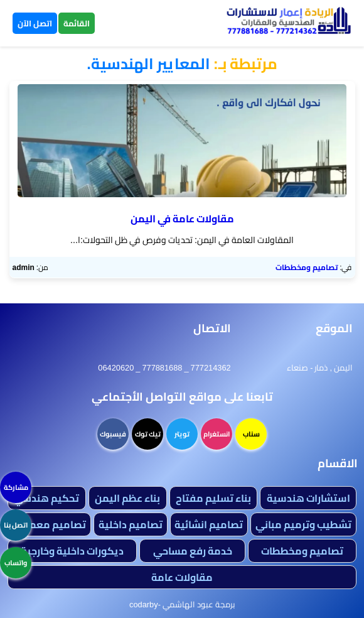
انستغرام (217, 434)
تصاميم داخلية (131, 524)
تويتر (182, 434)
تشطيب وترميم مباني (303, 524)
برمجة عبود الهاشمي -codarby (182, 604)
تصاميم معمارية (49, 524)
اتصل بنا (16, 525)
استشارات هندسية (308, 498)
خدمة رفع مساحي (193, 551)
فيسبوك (113, 434)
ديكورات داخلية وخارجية (72, 551)
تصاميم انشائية (209, 524)
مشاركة (16, 487)
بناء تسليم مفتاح (213, 498)
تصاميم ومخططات (307, 267)
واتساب (16, 563)
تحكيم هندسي (46, 498)
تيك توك (148, 434)
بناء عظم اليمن (127, 498)
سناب (251, 434)
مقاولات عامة (182, 577)
